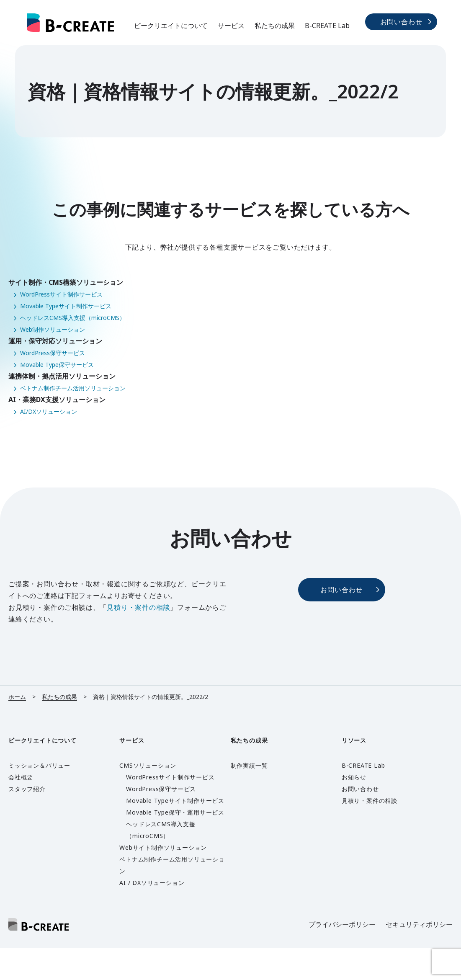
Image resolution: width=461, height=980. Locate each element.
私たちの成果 (275, 26)
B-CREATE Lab (327, 26)
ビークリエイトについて (171, 26)
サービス (231, 26)
